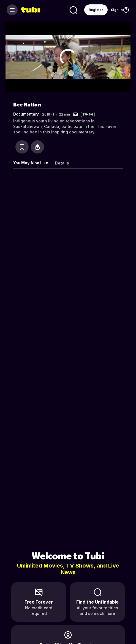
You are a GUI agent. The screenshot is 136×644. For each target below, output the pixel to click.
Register (96, 10)
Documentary (26, 114)
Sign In (117, 10)
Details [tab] (62, 163)
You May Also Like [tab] (31, 163)
